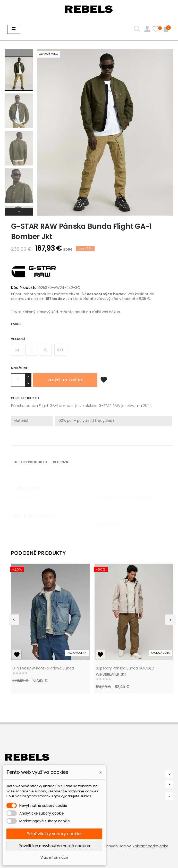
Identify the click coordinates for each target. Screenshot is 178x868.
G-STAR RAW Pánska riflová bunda (43, 668)
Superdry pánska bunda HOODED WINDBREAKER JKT (125, 671)
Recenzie (61, 462)
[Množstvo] (18, 380)
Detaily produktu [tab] (30, 462)
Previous (19, 53)
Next (19, 212)
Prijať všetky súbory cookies (54, 834)
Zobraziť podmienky (150, 846)
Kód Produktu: (24, 288)
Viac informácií (54, 857)
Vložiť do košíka (65, 380)
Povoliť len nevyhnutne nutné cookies (54, 846)
